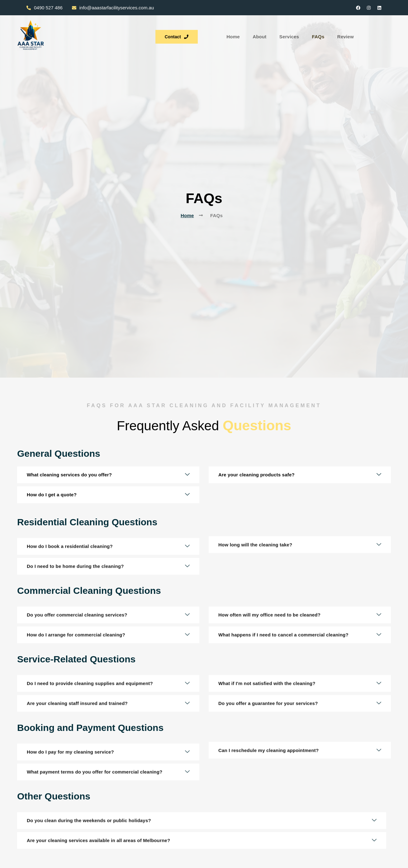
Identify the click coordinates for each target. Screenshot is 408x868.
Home (152, 36)
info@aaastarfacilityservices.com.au (113, 8)
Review (262, 36)
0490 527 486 (45, 8)
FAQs (235, 36)
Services (207, 36)
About (178, 36)
